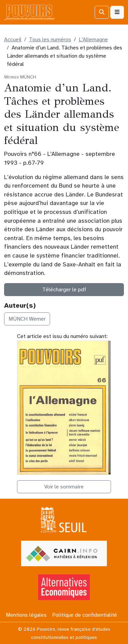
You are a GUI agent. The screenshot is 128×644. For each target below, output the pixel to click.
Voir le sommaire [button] (64, 487)
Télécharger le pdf (64, 290)
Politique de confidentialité (85, 615)
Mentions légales (26, 615)
